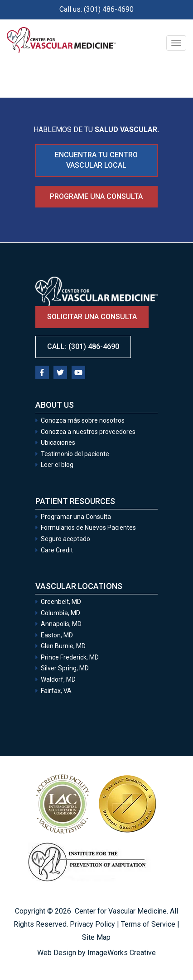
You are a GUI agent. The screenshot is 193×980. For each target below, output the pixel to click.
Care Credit (57, 550)
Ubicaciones (58, 443)
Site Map (96, 937)
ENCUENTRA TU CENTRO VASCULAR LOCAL (96, 160)
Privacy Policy (92, 924)
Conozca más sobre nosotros (83, 420)
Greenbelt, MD (61, 602)
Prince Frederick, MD (70, 657)
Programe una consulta (96, 196)
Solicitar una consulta (92, 317)
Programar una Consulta (77, 517)
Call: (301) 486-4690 (83, 346)
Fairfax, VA (56, 691)
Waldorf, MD (58, 679)
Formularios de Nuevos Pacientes (88, 528)
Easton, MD (57, 635)
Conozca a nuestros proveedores (88, 432)
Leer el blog (57, 465)
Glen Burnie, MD (63, 646)
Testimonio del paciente (75, 454)
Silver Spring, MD (65, 668)
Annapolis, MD (61, 624)
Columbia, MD (60, 613)
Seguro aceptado (65, 539)
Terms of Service (148, 924)
